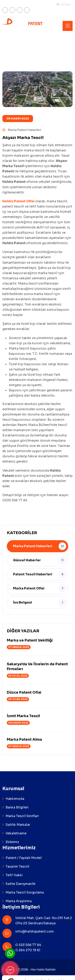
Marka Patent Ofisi (29, 588)
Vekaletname (16, 833)
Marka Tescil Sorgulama (25, 892)
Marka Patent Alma (24, 739)
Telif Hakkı (14, 875)
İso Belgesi (22, 602)
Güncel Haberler (27, 560)
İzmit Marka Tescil (23, 716)
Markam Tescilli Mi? (16, 5)
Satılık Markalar (18, 825)
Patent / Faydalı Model (24, 858)
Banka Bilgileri (17, 807)
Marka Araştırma (19, 901)
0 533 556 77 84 (28, 945)
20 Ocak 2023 (18, 699)
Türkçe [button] (63, 4)
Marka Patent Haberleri (22, 130)
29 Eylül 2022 (18, 676)
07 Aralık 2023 (19, 647)
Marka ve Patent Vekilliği (30, 640)
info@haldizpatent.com (35, 931)
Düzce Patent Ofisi (24, 692)
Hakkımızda (15, 799)
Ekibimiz (12, 842)
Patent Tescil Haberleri (33, 574)
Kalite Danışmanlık (21, 884)
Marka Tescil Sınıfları (22, 816)
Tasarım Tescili (17, 866)
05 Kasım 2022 (18, 118)
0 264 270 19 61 (28, 950)
